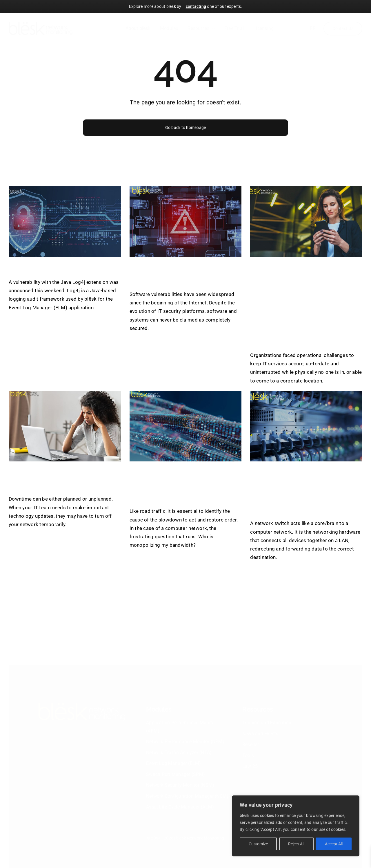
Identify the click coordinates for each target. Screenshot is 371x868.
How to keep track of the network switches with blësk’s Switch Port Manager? (306, 490)
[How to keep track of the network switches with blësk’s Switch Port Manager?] (306, 426)
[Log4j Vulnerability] (65, 221)
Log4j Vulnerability (51, 267)
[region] (296, 826)
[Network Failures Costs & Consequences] (65, 426)
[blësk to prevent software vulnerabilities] (186, 221)
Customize (258, 844)
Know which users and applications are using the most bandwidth (180, 484)
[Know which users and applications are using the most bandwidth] (186, 426)
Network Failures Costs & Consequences (61, 478)
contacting (196, 6)
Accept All (334, 844)
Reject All (296, 844)
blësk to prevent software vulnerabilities (182, 273)
